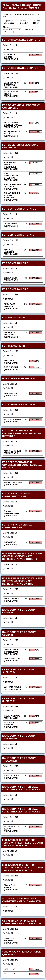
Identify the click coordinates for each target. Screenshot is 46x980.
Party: (6, 29)
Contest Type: (28, 29)
